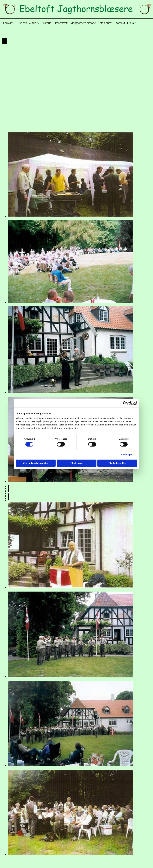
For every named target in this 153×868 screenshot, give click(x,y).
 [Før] (3, 41)
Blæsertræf (60, 23)
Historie (46, 23)
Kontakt (120, 23)
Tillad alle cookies (117, 463)
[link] (9, 22)
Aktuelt (33, 23)
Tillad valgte (76, 463)
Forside (8, 23)
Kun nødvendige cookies (36, 463)
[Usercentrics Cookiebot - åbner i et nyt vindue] (125, 403)
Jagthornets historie (84, 23)
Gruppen (22, 23)
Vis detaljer (126, 455)
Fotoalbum (105, 23)
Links (130, 23)
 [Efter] (6, 41)
